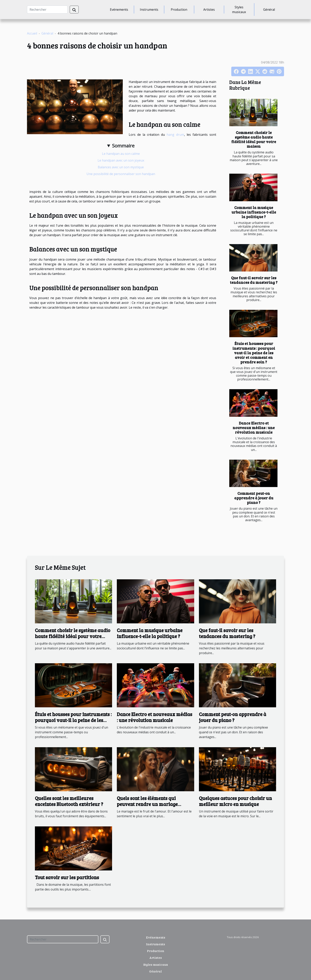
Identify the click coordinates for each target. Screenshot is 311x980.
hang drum (175, 135)
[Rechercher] (47, 10)
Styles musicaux (239, 10)
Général (269, 10)
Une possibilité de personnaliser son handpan (121, 174)
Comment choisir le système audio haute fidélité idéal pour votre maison (254, 139)
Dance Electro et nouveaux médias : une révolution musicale (254, 427)
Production (179, 10)
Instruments (149, 10)
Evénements (119, 10)
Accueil (32, 33)
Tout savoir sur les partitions (67, 877)
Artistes (209, 10)
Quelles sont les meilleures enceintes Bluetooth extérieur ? (69, 801)
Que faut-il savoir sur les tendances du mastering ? (254, 280)
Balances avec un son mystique (121, 167)
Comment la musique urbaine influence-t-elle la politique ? (254, 212)
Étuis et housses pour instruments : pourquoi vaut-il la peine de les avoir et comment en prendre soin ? (254, 352)
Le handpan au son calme (121, 154)
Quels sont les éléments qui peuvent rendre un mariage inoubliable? (147, 804)
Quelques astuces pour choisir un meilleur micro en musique (235, 801)
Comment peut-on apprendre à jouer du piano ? (254, 498)
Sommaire (123, 146)
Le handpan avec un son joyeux (121, 160)
